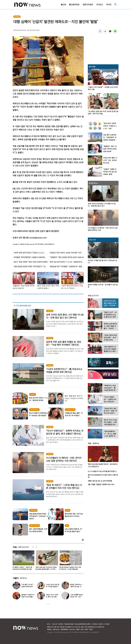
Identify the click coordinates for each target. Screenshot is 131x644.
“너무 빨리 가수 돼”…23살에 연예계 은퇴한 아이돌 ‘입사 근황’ (28, 587)
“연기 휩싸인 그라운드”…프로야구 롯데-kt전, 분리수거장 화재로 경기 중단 (22, 568)
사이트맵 (107, 624)
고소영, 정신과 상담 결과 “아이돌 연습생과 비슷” (52, 587)
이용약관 (61, 624)
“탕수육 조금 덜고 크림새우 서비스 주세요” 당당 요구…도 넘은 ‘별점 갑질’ (70, 568)
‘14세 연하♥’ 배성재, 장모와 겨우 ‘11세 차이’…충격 (77, 597)
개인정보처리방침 (69, 624)
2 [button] (48, 604)
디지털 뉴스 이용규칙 (98, 624)
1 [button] (47, 604)
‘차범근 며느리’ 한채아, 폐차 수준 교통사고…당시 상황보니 (52, 597)
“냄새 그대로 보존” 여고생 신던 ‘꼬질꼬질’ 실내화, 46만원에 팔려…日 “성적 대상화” (46, 569)
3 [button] (50, 604)
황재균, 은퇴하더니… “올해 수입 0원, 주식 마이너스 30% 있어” (77, 587)
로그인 (49, 624)
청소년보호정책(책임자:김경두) (83, 624)
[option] (23, 561)
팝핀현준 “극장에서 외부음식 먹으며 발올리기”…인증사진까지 (28, 597)
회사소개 (55, 624)
